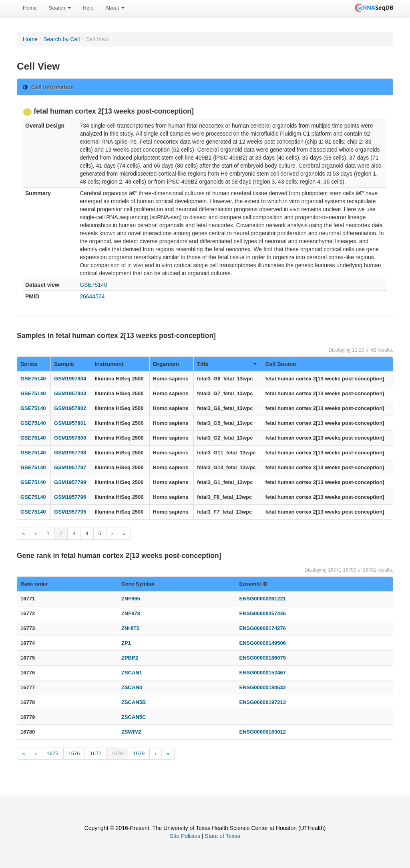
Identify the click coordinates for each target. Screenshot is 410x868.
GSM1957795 (70, 512)
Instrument (109, 364)
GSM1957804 (70, 379)
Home (30, 8)
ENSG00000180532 (263, 687)
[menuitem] (30, 8)
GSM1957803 (70, 393)
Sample (64, 364)
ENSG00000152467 (263, 673)
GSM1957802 (70, 408)
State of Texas (223, 836)
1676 (74, 753)
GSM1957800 (70, 438)
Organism (166, 364)
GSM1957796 (70, 497)
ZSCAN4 (132, 687)
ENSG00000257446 (263, 613)
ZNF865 (131, 599)
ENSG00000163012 (263, 732)
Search (60, 8)
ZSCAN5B (134, 702)
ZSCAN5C (134, 717)
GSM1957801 (70, 423)
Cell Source (281, 364)
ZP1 (126, 643)
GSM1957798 (70, 453)
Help (88, 8)
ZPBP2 (130, 658)
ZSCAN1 (132, 673)
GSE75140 (93, 285)
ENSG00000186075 (263, 658)
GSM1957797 (70, 467)
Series (29, 364)
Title (227, 364)
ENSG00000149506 (263, 643)
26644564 (92, 296)
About (115, 8)
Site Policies (185, 836)
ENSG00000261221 (263, 599)
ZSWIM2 (132, 732)
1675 (53, 753)
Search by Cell (61, 39)
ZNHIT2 (131, 628)
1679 (139, 753)
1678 (117, 753)
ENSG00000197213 (263, 702)
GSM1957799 (70, 482)
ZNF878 (131, 613)
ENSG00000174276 (263, 628)
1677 (95, 753)
